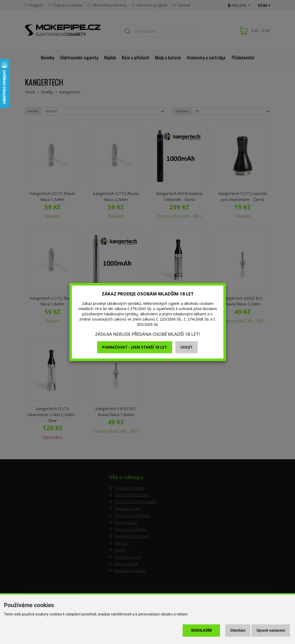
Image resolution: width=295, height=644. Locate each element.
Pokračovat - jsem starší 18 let (135, 347)
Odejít (187, 347)
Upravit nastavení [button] (271, 630)
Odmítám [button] (238, 630)
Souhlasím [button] (201, 630)
